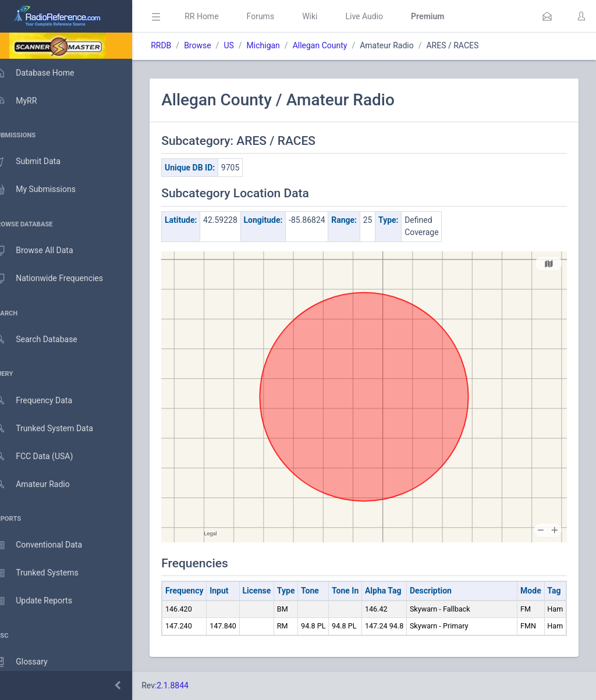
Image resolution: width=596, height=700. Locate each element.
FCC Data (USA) (45, 456)
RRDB (178, 45)
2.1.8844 (189, 685)
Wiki (327, 16)
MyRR (27, 101)
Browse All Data (45, 251)
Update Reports (45, 601)
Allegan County (336, 45)
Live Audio (381, 16)
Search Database (47, 340)
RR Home (218, 16)
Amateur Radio (43, 484)
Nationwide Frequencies (60, 279)
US (245, 45)
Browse (214, 45)
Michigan (280, 45)
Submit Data (39, 162)
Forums (277, 16)
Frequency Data (45, 401)
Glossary (32, 662)
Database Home (45, 73)
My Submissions (46, 190)
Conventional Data (49, 545)
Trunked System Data (55, 429)
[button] (547, 16)
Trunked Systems (47, 573)
